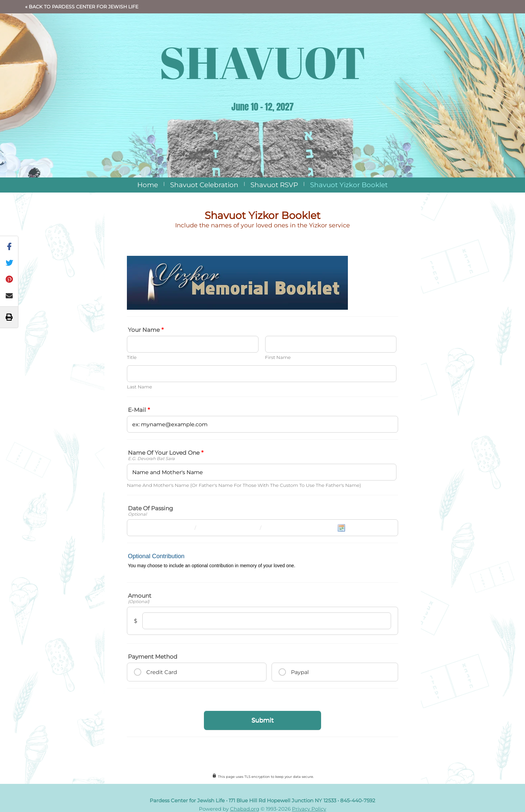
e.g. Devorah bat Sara (151, 459)
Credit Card (162, 672)
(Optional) (139, 602)
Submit (262, 720)
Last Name (139, 387)
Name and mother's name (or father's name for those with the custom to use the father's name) (244, 485)
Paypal (300, 672)
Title (132, 357)
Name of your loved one (166, 453)
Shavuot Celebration (204, 185)
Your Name (146, 330)
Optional (137, 514)
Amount (140, 596)
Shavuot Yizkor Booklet (349, 185)
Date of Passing (151, 508)
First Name (278, 357)
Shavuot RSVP (274, 185)
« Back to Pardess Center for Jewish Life (82, 7)
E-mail (139, 410)
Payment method (153, 657)
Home (148, 185)
